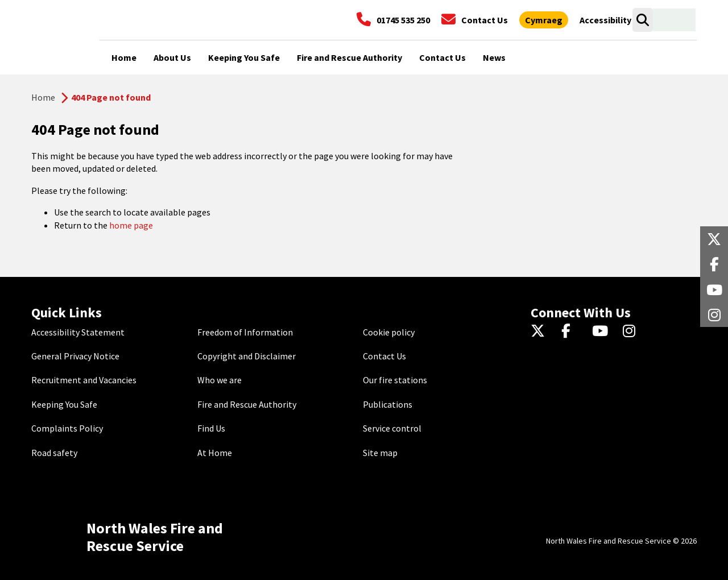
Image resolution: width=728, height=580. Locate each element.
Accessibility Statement (78, 332)
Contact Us (384, 356)
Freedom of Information (245, 332)
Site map (380, 453)
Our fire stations (395, 380)
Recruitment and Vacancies (84, 380)
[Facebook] (571, 332)
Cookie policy (389, 332)
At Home (215, 453)
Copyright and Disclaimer (247, 356)
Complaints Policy (67, 428)
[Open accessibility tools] (605, 20)
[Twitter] (541, 332)
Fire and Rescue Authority (247, 404)
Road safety (54, 453)
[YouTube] (602, 332)
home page (131, 225)
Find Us (211, 428)
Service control (392, 428)
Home (43, 97)
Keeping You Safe (64, 404)
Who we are (220, 380)
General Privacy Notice (75, 356)
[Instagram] (633, 332)
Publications (388, 404)
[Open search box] (642, 20)
